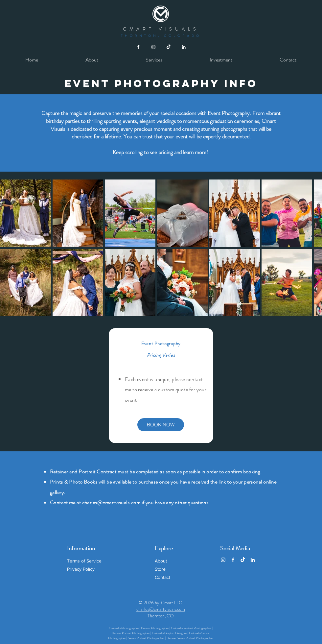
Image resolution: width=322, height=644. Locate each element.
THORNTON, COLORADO (161, 36)
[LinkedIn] (253, 560)
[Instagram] (223, 560)
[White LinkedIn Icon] (184, 47)
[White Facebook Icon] (138, 47)
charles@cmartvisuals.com (111, 502)
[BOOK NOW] (161, 425)
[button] (154, 60)
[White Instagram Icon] (153, 47)
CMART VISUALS (161, 29)
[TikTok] (169, 47)
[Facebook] (233, 560)
